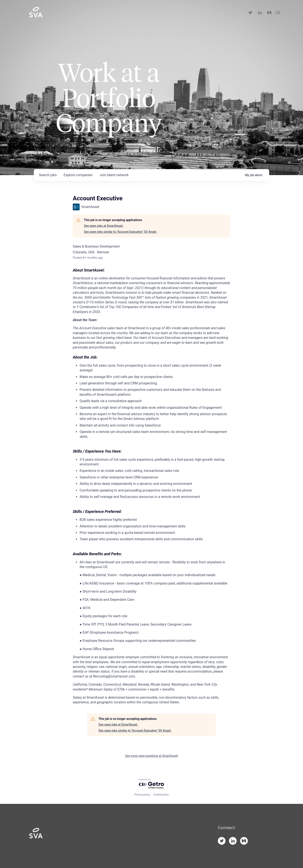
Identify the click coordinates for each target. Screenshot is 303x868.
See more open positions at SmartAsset (152, 756)
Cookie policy (161, 795)
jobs (48, 175)
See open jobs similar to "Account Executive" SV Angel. (120, 232)
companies (78, 175)
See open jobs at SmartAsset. (104, 226)
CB (277, 13)
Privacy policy (142, 795)
